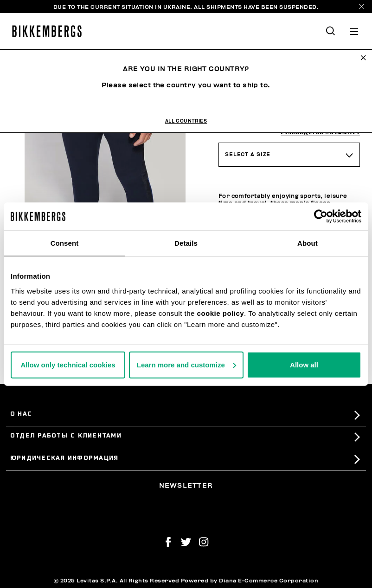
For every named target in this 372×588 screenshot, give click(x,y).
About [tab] (308, 243)
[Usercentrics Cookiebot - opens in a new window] (321, 216)
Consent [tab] (65, 243)
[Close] (362, 6)
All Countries (186, 121)
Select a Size (248, 154)
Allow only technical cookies (68, 364)
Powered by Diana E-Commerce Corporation (250, 581)
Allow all (304, 364)
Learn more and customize (186, 364)
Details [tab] (186, 243)
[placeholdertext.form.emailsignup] (189, 497)
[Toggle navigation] (354, 31)
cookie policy (221, 313)
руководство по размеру (320, 133)
